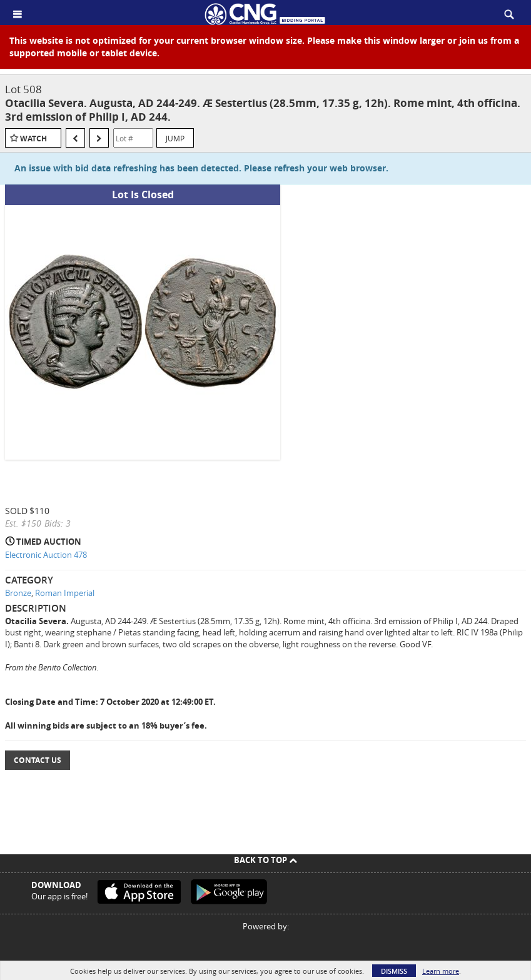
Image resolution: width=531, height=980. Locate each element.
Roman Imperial (65, 593)
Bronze (18, 593)
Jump (175, 138)
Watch (33, 139)
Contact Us (38, 760)
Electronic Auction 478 (46, 555)
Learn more (441, 971)
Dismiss (394, 971)
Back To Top (265, 860)
